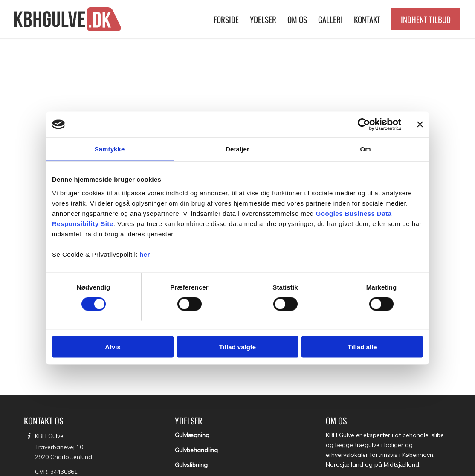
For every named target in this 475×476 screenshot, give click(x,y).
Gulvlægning (192, 435)
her (145, 254)
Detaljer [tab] (238, 149)
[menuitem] (226, 19)
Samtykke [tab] (110, 149)
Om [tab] (365, 149)
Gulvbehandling (196, 450)
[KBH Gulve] (69, 19)
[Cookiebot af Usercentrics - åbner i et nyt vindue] (364, 125)
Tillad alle (362, 347)
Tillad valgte (238, 347)
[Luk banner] (420, 125)
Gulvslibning (191, 465)
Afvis (113, 347)
